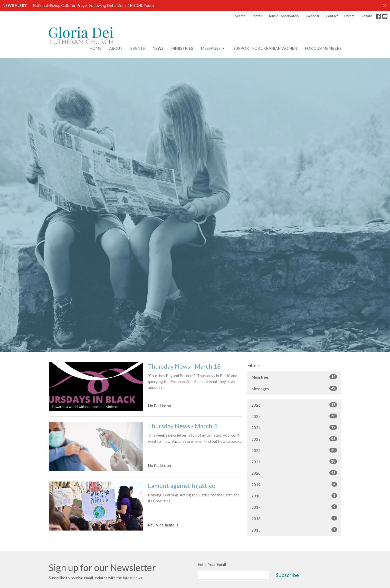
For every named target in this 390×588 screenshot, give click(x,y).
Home (96, 48)
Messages (213, 48)
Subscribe (287, 575)
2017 (294, 507)
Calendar (313, 16)
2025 (294, 416)
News (158, 48)
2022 (294, 450)
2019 (294, 484)
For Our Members (323, 48)
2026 (294, 405)
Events (349, 16)
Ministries (182, 48)
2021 (294, 462)
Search (240, 16)
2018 (294, 496)
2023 (294, 439)
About (116, 48)
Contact (332, 16)
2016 (294, 518)
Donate (366, 16)
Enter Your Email (212, 564)
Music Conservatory (284, 16)
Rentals (257, 16)
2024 (294, 427)
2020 (294, 473)
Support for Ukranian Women (265, 48)
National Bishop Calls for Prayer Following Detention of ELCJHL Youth (93, 5)
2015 (294, 530)
